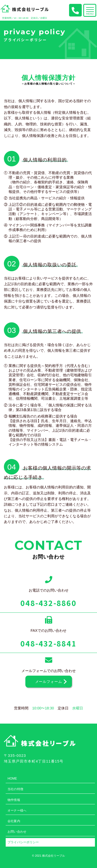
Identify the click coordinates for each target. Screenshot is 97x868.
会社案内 (14, 821)
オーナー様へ (17, 810)
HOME (12, 778)
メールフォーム (49, 682)
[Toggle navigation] (90, 10)
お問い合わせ (17, 832)
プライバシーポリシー (23, 842)
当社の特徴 (15, 789)
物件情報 (14, 800)
